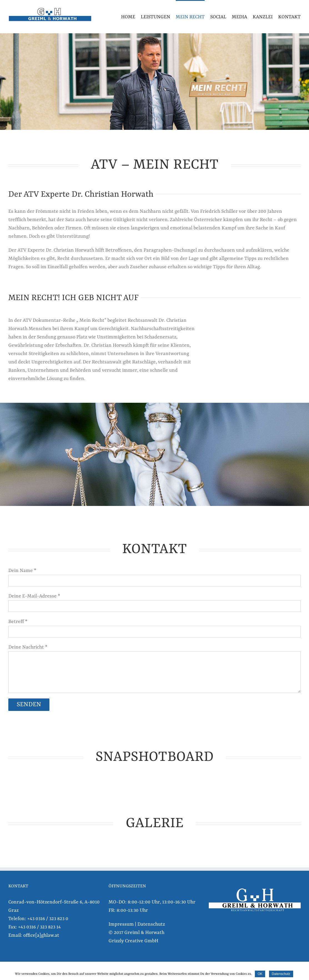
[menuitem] (131, 17)
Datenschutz (151, 924)
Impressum (121, 924)
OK (260, 974)
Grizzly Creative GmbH (133, 941)
